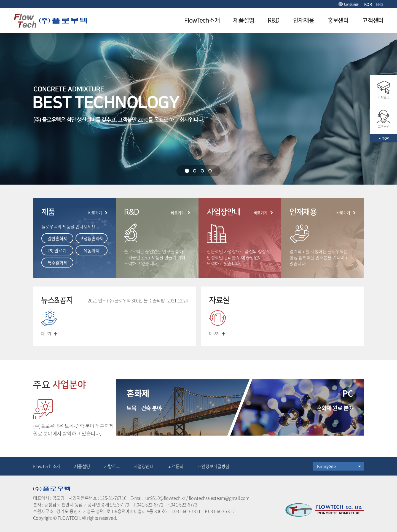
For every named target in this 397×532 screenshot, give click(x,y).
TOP (385, 138)
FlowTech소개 (202, 21)
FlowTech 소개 (47, 466)
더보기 (46, 333)
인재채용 (304, 21)
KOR (368, 4)
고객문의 (383, 119)
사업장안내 (144, 466)
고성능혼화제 (91, 238)
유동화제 (92, 250)
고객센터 (373, 21)
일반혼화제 (57, 238)
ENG (379, 4)
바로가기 (95, 213)
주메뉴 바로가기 (0, 0)
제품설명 (244, 21)
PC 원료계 (57, 250)
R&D (273, 21)
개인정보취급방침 (213, 466)
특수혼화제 (57, 263)
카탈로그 (383, 90)
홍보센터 (338, 21)
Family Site (326, 466)
